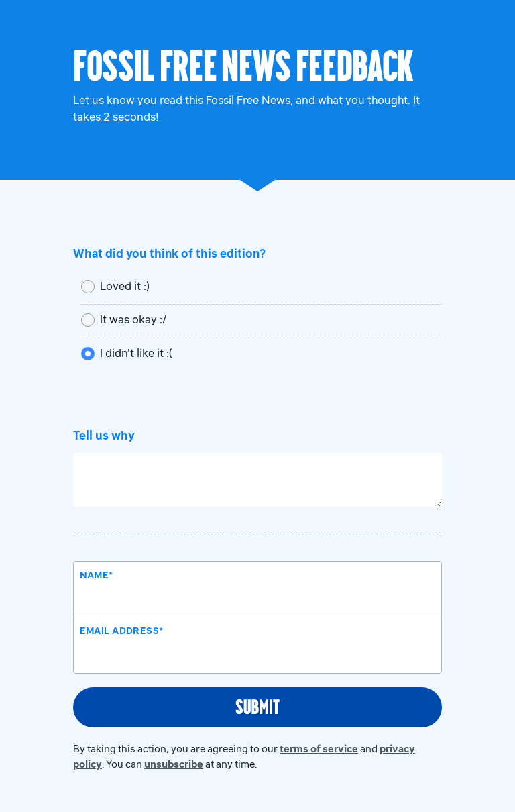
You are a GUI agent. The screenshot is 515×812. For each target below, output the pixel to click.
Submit (257, 706)
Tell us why (104, 436)
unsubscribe (174, 764)
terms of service (319, 749)
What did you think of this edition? (169, 254)
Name (97, 575)
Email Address (122, 631)
